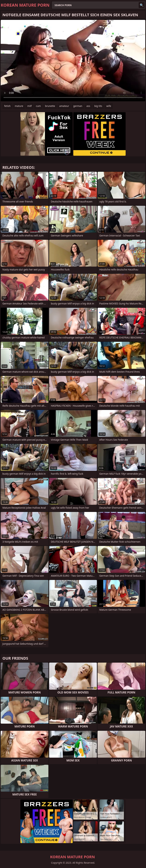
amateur (64, 106)
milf (30, 106)
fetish (7, 106)
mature (19, 106)
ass (88, 106)
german (78, 106)
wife (109, 106)
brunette (50, 106)
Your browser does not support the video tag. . (73, 61)
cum (38, 106)
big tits (98, 106)
